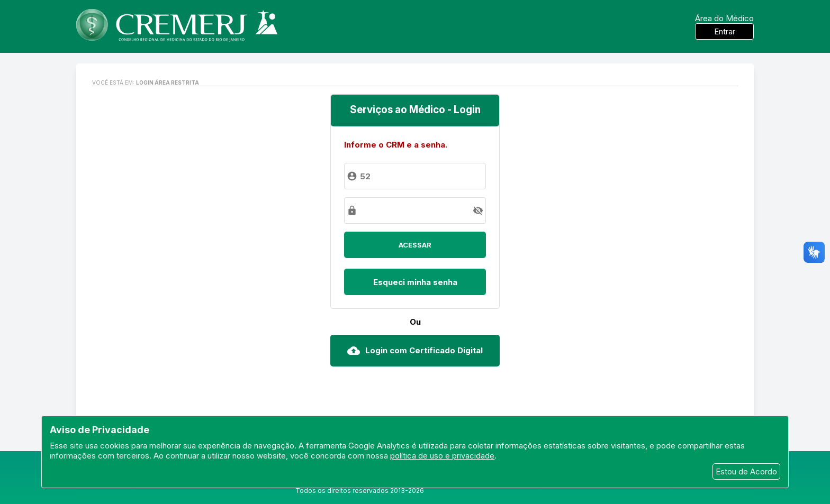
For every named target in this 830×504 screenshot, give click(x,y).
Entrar (725, 31)
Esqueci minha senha (415, 282)
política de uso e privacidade (442, 456)
